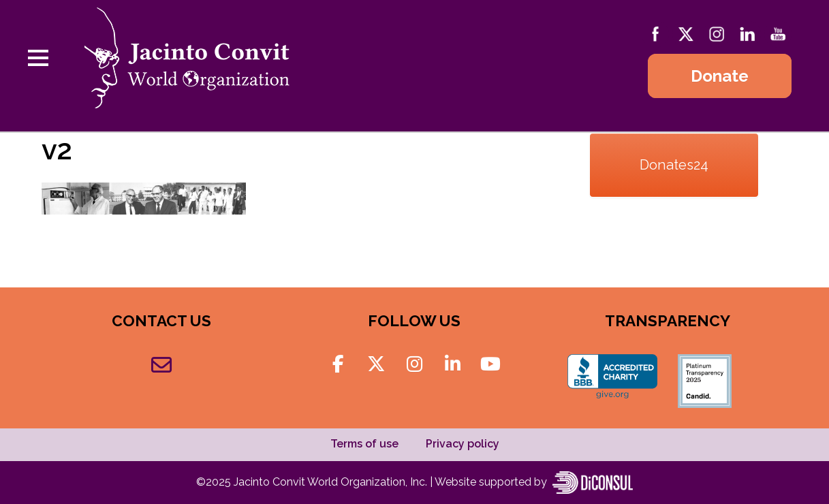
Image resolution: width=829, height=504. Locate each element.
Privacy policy (463, 444)
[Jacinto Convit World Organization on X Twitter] (376, 364)
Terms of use (364, 444)
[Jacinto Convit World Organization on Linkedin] (453, 364)
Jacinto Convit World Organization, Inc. (332, 482)
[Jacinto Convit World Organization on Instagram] (414, 364)
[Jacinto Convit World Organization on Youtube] (490, 364)
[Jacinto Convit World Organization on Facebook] (338, 364)
